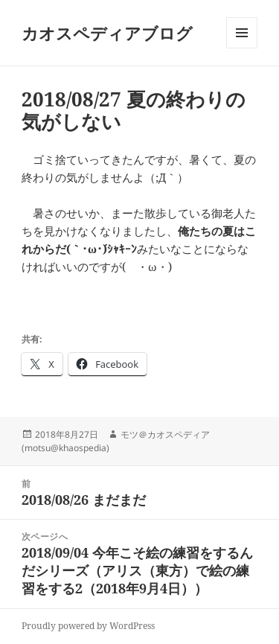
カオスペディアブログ (107, 33)
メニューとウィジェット (242, 48)
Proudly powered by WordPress (88, 626)
